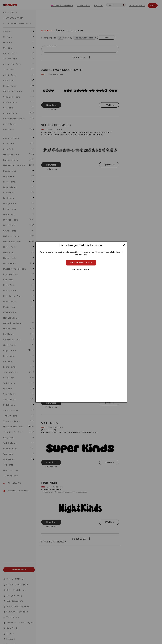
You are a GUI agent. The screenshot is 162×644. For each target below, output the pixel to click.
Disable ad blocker (81, 263)
